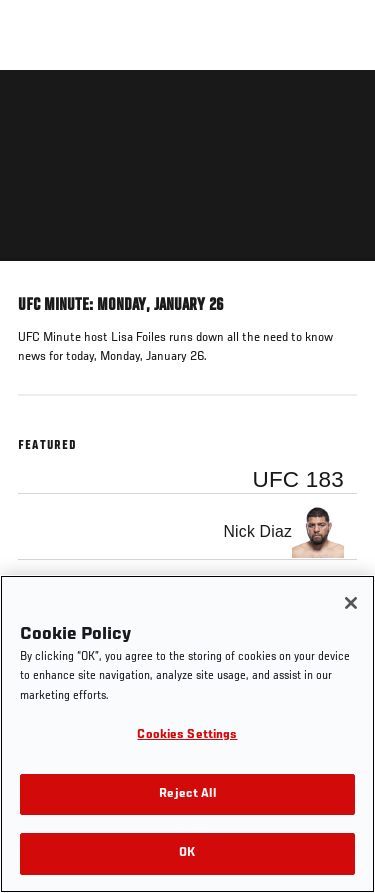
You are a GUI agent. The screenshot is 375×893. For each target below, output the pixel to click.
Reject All (187, 794)
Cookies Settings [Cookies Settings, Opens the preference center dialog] (187, 735)
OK (187, 853)
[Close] (351, 603)
